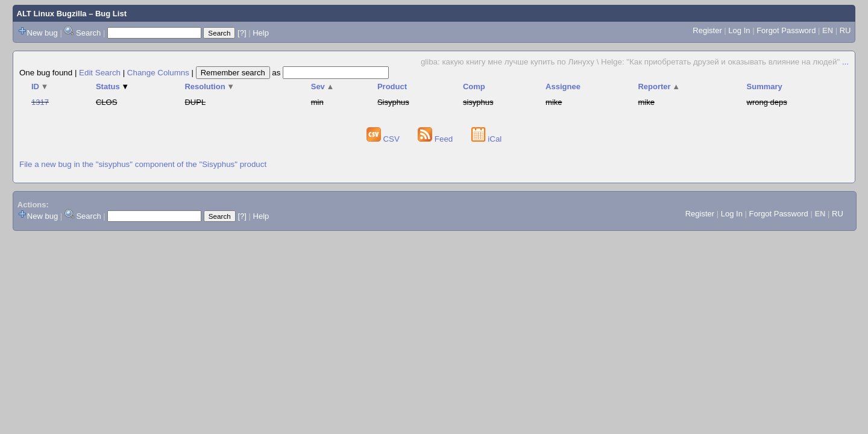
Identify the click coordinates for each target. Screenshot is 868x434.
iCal (487, 139)
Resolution (209, 86)
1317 (40, 102)
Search (88, 33)
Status (112, 86)
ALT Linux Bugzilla (52, 14)
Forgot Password (786, 30)
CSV (384, 139)
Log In (739, 30)
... (845, 62)
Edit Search (100, 73)
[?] (242, 33)
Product (392, 86)
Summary (765, 86)
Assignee (563, 86)
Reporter (659, 86)
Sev (323, 86)
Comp (474, 86)
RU (845, 30)
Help (261, 33)
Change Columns (158, 73)
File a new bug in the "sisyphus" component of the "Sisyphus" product (143, 164)
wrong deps (767, 102)
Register (707, 30)
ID (40, 86)
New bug (42, 33)
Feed (436, 139)
